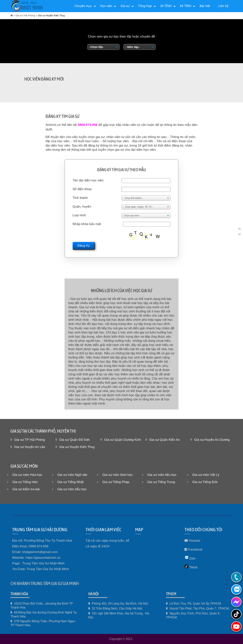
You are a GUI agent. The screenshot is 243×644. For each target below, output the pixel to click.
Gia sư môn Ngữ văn (72, 475)
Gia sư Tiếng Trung (161, 482)
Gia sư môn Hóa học (27, 475)
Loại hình (79, 215)
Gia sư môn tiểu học (162, 475)
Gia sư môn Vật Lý (206, 475)
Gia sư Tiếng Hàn (25, 482)
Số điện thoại (82, 189)
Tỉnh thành (80, 198)
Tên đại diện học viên (88, 180)
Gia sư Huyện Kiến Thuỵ (77, 447)
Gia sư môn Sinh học (118, 475)
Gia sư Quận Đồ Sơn (74, 440)
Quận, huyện (82, 207)
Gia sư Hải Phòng (25, 15)
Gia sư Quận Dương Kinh (123, 440)
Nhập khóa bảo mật (87, 224)
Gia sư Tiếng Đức (205, 482)
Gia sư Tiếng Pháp (116, 482)
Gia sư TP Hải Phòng (30, 440)
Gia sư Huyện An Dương (212, 440)
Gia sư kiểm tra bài (26, 489)
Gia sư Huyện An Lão (30, 447)
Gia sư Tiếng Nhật (71, 482)
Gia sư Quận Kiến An (164, 440)
